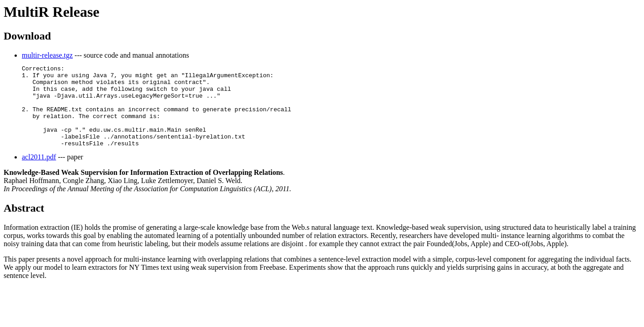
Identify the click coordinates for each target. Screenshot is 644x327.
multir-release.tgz (47, 55)
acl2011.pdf (39, 173)
